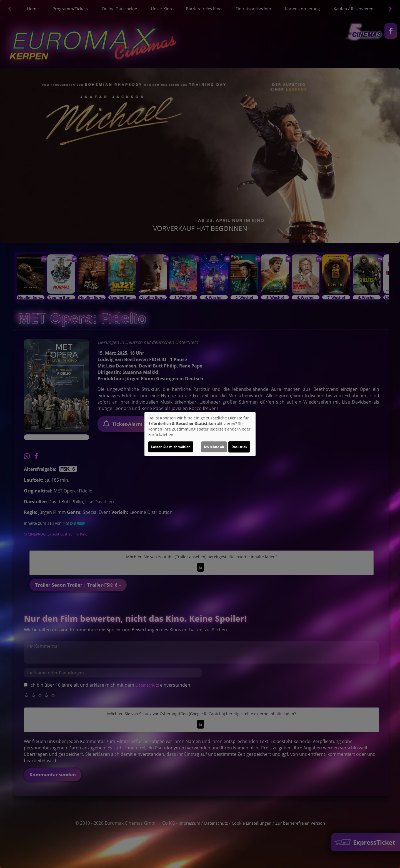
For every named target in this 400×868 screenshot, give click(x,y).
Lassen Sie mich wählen (171, 447)
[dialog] (200, 434)
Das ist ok (239, 447)
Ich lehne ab (214, 447)
